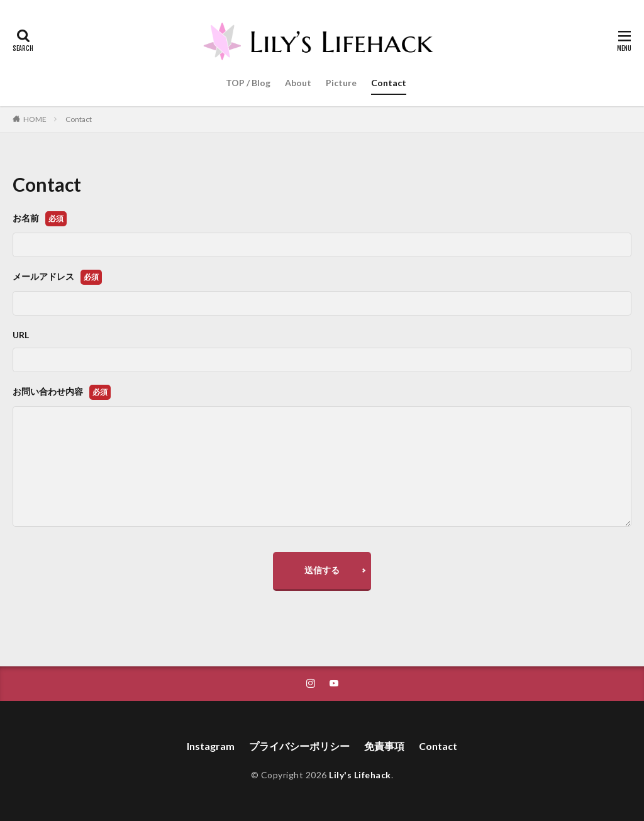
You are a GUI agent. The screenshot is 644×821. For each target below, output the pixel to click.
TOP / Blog (248, 83)
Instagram (211, 746)
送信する (322, 570)
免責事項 (384, 746)
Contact (389, 83)
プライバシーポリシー (299, 746)
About (298, 83)
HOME (35, 119)
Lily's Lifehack (360, 775)
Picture (341, 83)
